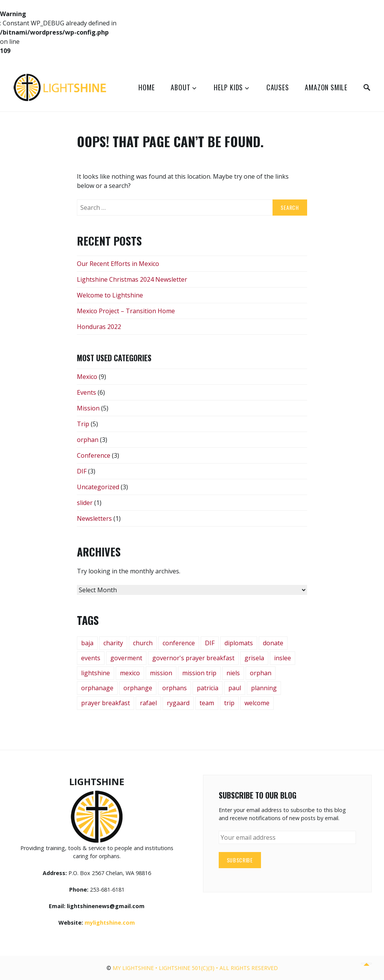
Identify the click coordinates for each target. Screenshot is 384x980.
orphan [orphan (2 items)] (261, 673)
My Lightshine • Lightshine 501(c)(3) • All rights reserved (195, 968)
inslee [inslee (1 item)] (283, 658)
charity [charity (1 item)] (113, 643)
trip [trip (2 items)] (229, 703)
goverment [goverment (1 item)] (126, 658)
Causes (278, 87)
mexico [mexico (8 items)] (130, 673)
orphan (88, 440)
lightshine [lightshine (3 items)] (96, 673)
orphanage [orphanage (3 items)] (97, 688)
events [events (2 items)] (91, 658)
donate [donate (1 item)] (273, 643)
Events (86, 392)
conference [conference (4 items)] (179, 643)
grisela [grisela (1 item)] (254, 658)
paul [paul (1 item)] (235, 688)
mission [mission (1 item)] (161, 673)
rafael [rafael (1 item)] (148, 703)
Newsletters (94, 518)
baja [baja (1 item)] (87, 643)
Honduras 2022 (99, 327)
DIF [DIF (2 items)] (210, 643)
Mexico (87, 377)
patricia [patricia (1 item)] (208, 688)
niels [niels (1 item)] (233, 673)
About (180, 87)
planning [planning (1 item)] (264, 688)
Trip (83, 424)
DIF (82, 471)
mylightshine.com (110, 923)
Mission (88, 408)
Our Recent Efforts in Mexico (118, 264)
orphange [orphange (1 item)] (138, 688)
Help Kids (228, 87)
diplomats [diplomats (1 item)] (239, 643)
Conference (94, 455)
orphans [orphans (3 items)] (175, 688)
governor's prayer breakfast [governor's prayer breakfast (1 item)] (193, 658)
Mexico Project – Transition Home (126, 311)
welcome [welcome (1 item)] (257, 703)
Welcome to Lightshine (110, 295)
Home (146, 87)
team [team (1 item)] (207, 703)
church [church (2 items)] (143, 643)
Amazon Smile (326, 87)
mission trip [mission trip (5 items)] (199, 673)
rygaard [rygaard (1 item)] (178, 703)
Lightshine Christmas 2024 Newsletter (132, 279)
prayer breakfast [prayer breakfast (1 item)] (106, 703)
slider (85, 503)
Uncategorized (98, 487)
